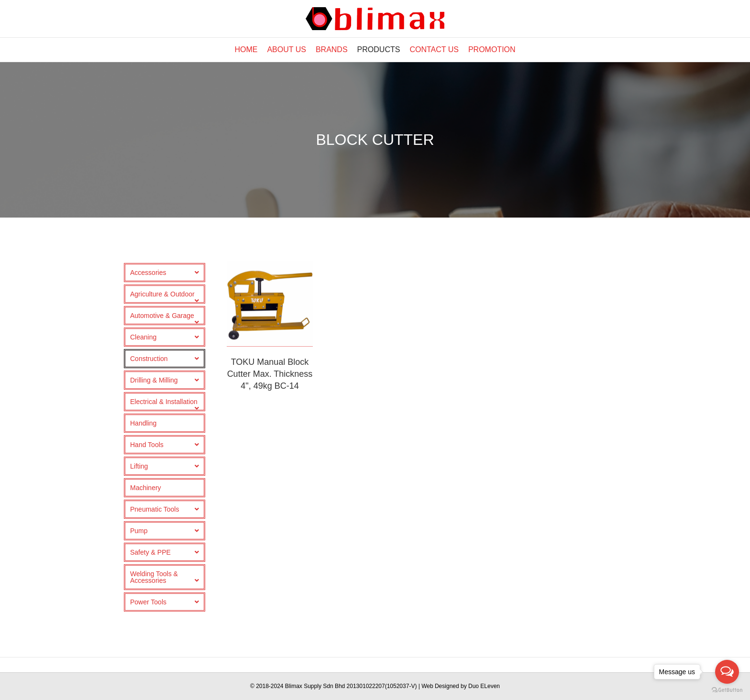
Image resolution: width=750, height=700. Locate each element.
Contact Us (434, 49)
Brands (332, 49)
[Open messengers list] (727, 672)
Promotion (492, 49)
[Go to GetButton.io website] (727, 690)
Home (246, 49)
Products (379, 49)
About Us (287, 49)
